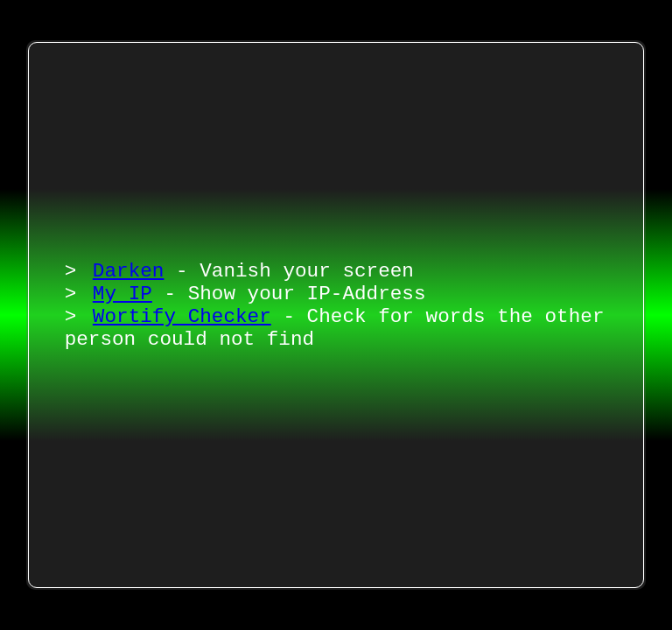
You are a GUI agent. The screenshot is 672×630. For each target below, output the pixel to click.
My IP (122, 292)
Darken (129, 265)
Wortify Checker (182, 319)
